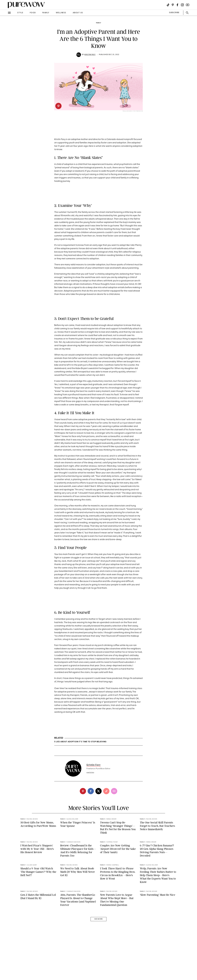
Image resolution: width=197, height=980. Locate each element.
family (46, 13)
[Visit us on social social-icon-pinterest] (173, 5)
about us (78, 13)
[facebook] (91, 791)
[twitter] (98, 791)
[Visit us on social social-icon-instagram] (182, 5)
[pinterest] (58, 106)
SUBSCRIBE (174, 13)
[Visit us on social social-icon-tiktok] (168, 5)
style (20, 13)
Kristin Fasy (90, 55)
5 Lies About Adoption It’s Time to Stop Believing (80, 742)
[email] (114, 791)
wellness (61, 13)
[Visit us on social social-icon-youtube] (188, 5)
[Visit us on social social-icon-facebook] (177, 5)
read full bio (90, 772)
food (33, 13)
